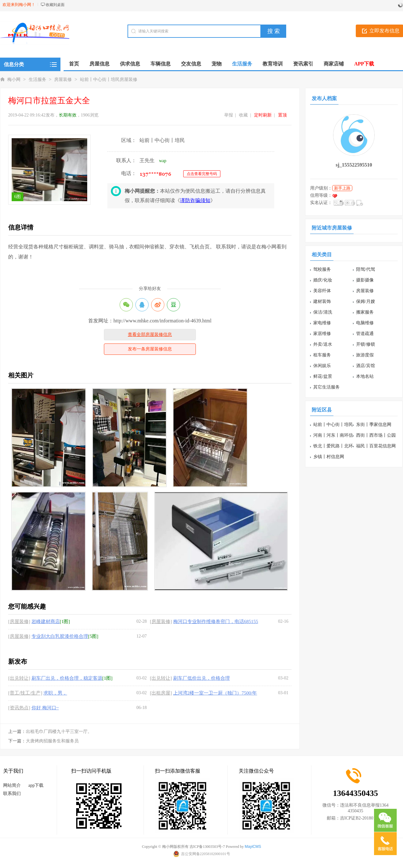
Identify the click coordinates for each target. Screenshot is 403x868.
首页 (74, 64)
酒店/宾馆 (366, 366)
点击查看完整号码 (202, 174)
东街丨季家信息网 (374, 425)
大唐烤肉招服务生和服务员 (52, 741)
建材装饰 (322, 301)
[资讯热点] (19, 708)
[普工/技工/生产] (25, 693)
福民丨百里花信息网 (376, 446)
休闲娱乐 (322, 366)
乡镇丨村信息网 (329, 457)
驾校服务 (322, 269)
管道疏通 (365, 334)
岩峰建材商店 (46, 621)
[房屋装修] (19, 621)
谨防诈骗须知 (195, 200)
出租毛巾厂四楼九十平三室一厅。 (59, 732)
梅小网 (14, 79)
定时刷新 (263, 115)
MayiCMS (253, 847)
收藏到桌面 (55, 5)
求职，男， (55, 693)
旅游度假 (365, 355)
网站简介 (12, 785)
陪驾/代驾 (366, 269)
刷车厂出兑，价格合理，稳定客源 (67, 678)
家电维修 (322, 323)
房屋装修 (63, 79)
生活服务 (37, 79)
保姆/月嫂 (366, 301)
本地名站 (365, 376)
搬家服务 (365, 312)
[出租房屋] (161, 693)
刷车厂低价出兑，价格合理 (201, 678)
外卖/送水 (323, 344)
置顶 (282, 115)
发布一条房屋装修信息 (150, 349)
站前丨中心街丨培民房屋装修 (109, 79)
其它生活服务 (326, 387)
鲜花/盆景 (323, 376)
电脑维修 (365, 323)
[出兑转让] (19, 678)
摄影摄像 (365, 280)
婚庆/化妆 (323, 280)
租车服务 (322, 355)
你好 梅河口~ (45, 708)
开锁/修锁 (366, 344)
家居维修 (322, 334)
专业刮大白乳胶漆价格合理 (60, 636)
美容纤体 (322, 291)
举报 (229, 115)
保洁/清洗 (323, 312)
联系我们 (12, 794)
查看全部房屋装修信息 (150, 335)
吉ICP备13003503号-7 (207, 847)
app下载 (36, 785)
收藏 (243, 115)
